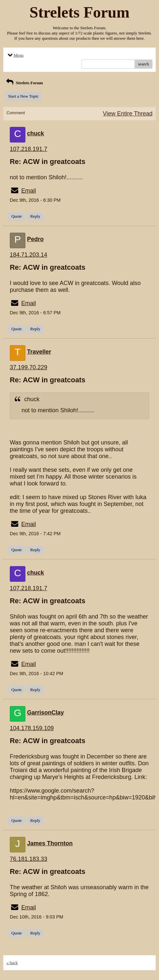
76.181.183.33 (29, 859)
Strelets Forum (24, 83)
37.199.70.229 (29, 367)
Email (29, 191)
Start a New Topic (23, 96)
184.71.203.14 (29, 255)
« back (12, 963)
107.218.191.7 (29, 149)
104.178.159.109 (32, 728)
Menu (15, 55)
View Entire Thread (128, 114)
